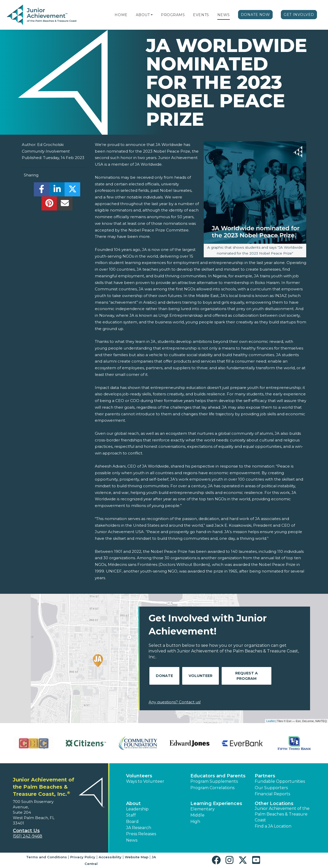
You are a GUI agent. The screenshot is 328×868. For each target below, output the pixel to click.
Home (121, 15)
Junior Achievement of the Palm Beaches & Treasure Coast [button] (282, 814)
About (143, 15)
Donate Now (255, 15)
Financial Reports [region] (272, 794)
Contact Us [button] (26, 831)
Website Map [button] (137, 857)
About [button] (133, 803)
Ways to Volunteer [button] (145, 781)
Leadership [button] (137, 809)
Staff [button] (131, 815)
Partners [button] (265, 776)
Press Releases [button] (141, 834)
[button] (152, 15)
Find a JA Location (273, 826)
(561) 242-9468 (28, 836)
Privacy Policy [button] (83, 857)
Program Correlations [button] (212, 788)
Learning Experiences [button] (216, 803)
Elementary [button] (203, 809)
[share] (42, 191)
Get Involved (299, 15)
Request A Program (247, 676)
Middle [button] (197, 815)
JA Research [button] (139, 828)
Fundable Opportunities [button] (280, 781)
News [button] (132, 840)
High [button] (195, 822)
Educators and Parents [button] (218, 776)
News (224, 15)
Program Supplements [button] (214, 781)
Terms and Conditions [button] (47, 857)
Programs (173, 15)
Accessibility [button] (110, 857)
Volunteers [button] (139, 776)
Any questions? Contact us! (175, 702)
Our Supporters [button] (271, 788)
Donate (164, 676)
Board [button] (132, 822)
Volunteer (201, 676)
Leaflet (270, 721)
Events (201, 15)
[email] (65, 205)
